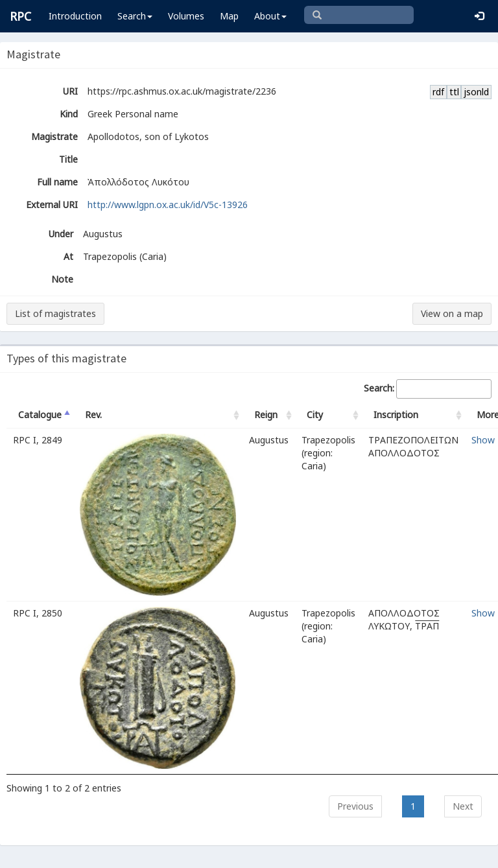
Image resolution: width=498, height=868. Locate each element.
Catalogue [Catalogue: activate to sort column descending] (40, 415)
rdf (438, 92)
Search (135, 16)
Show (483, 440)
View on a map (452, 313)
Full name (57, 182)
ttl (454, 92)
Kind (69, 114)
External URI (52, 205)
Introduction (75, 16)
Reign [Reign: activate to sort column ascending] (266, 415)
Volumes (186, 16)
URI (70, 91)
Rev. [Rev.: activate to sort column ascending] (93, 415)
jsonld (476, 92)
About (270, 16)
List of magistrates (55, 313)
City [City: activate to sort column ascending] (315, 415)
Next (463, 806)
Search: (428, 389)
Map (229, 16)
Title (68, 159)
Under (61, 234)
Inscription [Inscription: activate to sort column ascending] (396, 415)
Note (62, 279)
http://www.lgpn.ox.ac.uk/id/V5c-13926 (168, 205)
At (68, 256)
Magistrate (54, 136)
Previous (355, 806)
